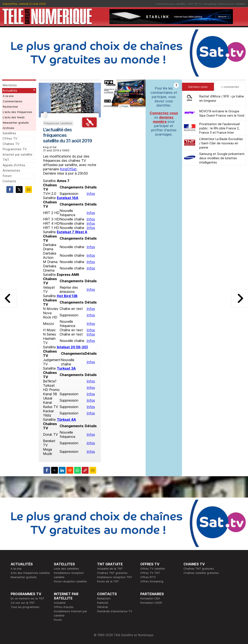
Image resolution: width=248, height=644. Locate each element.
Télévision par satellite (171, 4)
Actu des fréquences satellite (30, 573)
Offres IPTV (148, 577)
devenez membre (163, 119)
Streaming (209, 4)
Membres (10, 85)
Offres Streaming (152, 581)
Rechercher (10, 107)
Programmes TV (15, 149)
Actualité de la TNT (110, 569)
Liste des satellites (66, 569)
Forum (7, 176)
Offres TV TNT (150, 573)
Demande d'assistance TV (115, 611)
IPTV (198, 4)
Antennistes (11, 170)
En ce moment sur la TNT (27, 598)
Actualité (60, 603)
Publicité (103, 603)
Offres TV (10, 138)
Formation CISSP (151, 603)
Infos (91, 194)
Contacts (9, 181)
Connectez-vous (164, 113)
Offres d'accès (64, 607)
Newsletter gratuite (16, 123)
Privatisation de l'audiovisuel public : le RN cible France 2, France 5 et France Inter (219, 128)
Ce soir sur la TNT (23, 603)
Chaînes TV (11, 144)
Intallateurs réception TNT (115, 577)
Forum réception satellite (70, 581)
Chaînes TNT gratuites (112, 573)
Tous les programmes (25, 607)
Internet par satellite (232, 4)
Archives (9, 128)
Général (102, 607)
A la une (8, 96)
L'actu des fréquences (17, 112)
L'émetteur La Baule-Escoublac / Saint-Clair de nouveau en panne (221, 143)
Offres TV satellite (153, 569)
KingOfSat (68, 169)
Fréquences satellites (58, 123)
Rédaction (104, 598)
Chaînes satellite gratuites (201, 573)
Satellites (9, 133)
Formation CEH (150, 598)
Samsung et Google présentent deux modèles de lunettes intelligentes (222, 158)
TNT (190, 4)
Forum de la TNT (108, 581)
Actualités (10, 90)
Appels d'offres (14, 165)
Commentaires (13, 101)
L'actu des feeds (14, 117)
